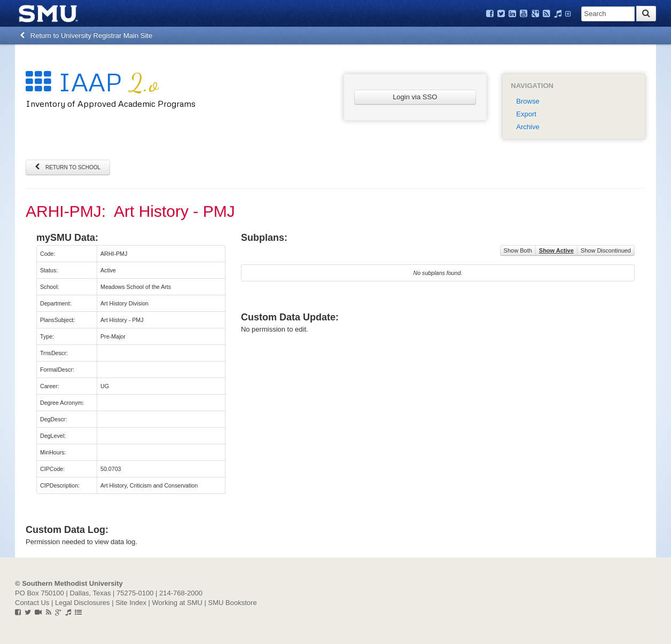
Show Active (556, 250)
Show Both (518, 250)
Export (526, 114)
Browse (528, 101)
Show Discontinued (606, 250)
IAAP (92, 81)
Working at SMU (177, 603)
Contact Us (32, 603)
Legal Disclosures (83, 603)
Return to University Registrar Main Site (86, 36)
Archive (528, 127)
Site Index (131, 603)
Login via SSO (415, 97)
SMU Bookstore (233, 603)
